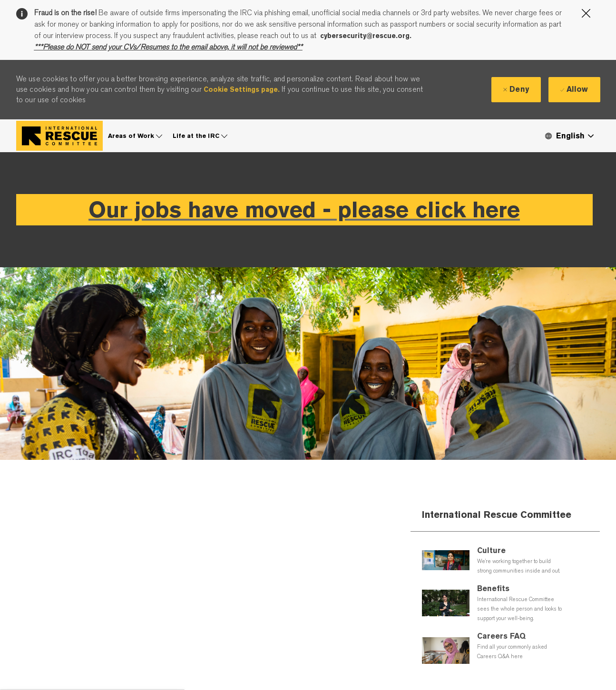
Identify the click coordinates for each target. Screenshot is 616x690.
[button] (569, 136)
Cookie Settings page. (242, 89)
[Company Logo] (59, 136)
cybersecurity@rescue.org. (366, 36)
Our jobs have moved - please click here (304, 209)
